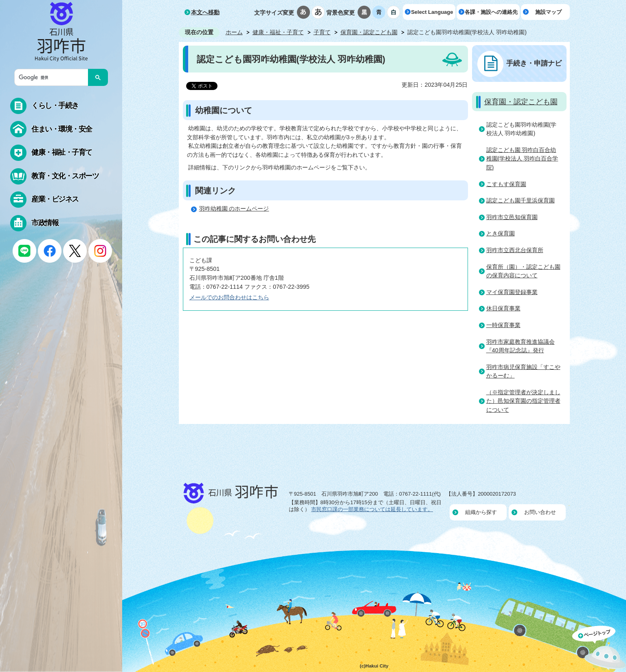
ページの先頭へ (599, 649)
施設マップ (548, 12)
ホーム (234, 32)
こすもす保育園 (506, 184)
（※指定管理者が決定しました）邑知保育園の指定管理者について (523, 401)
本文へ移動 (205, 12)
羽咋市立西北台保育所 (515, 250)
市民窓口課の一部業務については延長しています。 (372, 509)
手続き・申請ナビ (534, 63)
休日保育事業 (503, 308)
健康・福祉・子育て (278, 32)
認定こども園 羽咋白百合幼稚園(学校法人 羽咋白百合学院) (522, 159)
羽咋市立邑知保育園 (512, 217)
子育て (322, 32)
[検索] (53, 77)
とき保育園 (501, 233)
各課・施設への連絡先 (491, 12)
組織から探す (481, 512)
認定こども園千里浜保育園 (521, 200)
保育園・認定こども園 (369, 32)
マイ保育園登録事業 (512, 292)
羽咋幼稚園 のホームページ (234, 209)
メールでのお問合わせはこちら (229, 297)
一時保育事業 (503, 325)
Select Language (432, 12)
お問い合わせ (540, 512)
